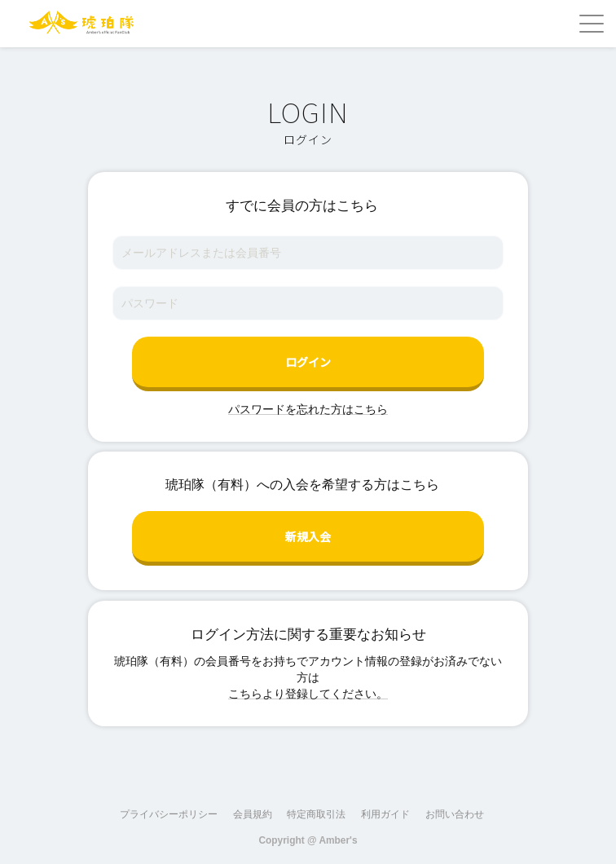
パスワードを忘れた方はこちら (308, 409)
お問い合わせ (455, 814)
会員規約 (253, 814)
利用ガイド (385, 814)
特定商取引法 (316, 814)
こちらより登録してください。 (308, 694)
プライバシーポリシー (169, 814)
